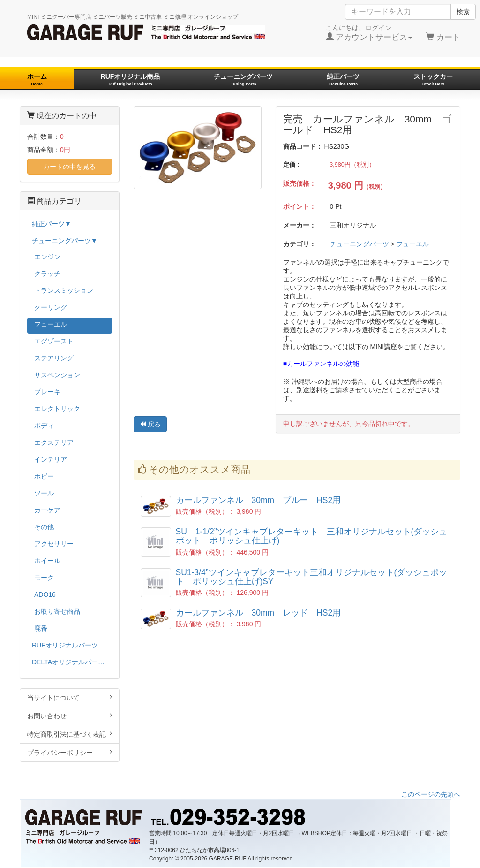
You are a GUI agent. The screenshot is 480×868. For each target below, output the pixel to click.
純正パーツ (343, 80)
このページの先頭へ (431, 794)
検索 (463, 12)
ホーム (37, 80)
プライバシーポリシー (70, 752)
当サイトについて (70, 697)
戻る (150, 424)
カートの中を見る (69, 167)
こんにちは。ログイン (369, 33)
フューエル (412, 244)
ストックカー (433, 80)
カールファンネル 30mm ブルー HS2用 (259, 500)
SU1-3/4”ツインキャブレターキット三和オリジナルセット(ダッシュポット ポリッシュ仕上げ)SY (312, 577)
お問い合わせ (70, 716)
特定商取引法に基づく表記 (70, 734)
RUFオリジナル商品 (131, 80)
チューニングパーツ (243, 80)
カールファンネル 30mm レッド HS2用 (259, 613)
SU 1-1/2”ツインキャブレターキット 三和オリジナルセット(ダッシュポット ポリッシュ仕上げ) (312, 536)
